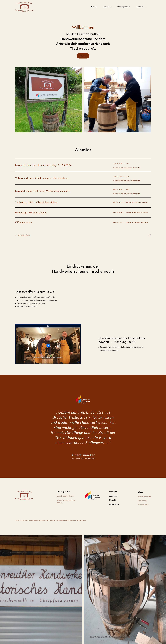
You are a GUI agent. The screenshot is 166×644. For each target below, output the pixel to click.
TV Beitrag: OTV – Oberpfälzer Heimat (36, 202)
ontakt (127, 492)
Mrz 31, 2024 (118, 190)
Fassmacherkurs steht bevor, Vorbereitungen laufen (43, 191)
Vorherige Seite (23, 235)
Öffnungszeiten (24, 222)
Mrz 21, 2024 (118, 202)
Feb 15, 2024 (118, 213)
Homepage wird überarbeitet (31, 213)
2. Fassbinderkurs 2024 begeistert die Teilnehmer (42, 178)
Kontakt (140, 7)
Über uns (83, 56)
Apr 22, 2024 (118, 177)
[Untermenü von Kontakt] (146, 7)
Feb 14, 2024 (118, 223)
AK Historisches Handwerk (138, 202)
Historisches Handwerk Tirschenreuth (127, 168)
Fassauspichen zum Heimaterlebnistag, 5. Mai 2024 (43, 165)
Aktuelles (121, 496)
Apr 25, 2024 (118, 164)
